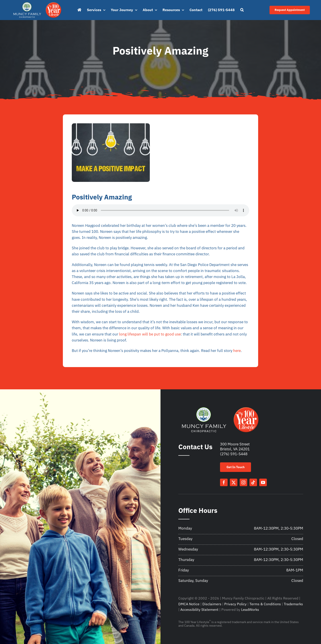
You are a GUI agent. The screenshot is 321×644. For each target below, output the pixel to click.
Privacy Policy (235, 604)
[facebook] (224, 482)
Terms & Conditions (265, 604)
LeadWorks (250, 609)
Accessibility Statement (199, 609)
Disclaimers (212, 604)
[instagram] (243, 482)
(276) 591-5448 (234, 454)
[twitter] (234, 482)
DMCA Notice (189, 604)
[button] (242, 10)
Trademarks (293, 604)
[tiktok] (253, 482)
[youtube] (263, 482)
